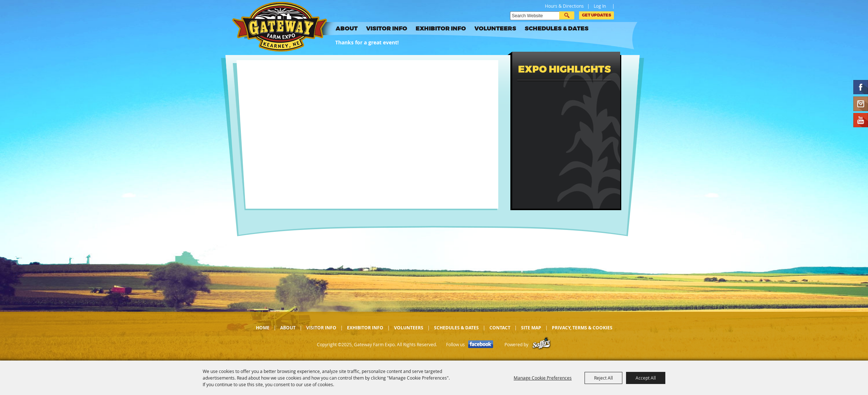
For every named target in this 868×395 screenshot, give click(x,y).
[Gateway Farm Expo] (285, 27)
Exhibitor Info (441, 29)
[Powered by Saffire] (541, 345)
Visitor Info (387, 29)
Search (567, 15)
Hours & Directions (564, 6)
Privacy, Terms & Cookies (582, 328)
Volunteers (495, 29)
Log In (600, 6)
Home (263, 328)
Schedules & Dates (557, 29)
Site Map (531, 328)
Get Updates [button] (596, 15)
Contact (500, 328)
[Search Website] (535, 16)
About (347, 29)
